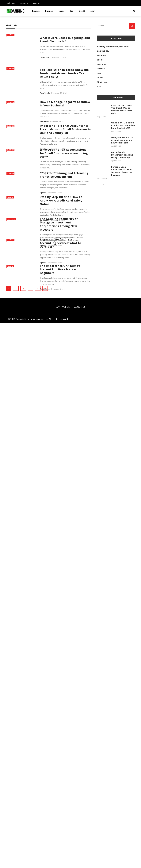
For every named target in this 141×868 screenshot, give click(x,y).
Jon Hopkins (44, 290)
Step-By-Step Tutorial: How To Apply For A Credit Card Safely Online (61, 270)
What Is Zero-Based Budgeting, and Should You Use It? (65, 36)
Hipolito (43, 173)
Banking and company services (113, 46)
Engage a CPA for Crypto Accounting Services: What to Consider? (60, 600)
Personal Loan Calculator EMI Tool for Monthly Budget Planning (122, 171)
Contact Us (24, 3)
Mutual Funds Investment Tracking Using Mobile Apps (122, 155)
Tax (72, 11)
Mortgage (11, 387)
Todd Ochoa (45, 736)
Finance (36, 11)
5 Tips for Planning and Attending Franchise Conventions (64, 155)
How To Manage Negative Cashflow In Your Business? (65, 84)
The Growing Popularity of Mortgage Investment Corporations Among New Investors (59, 480)
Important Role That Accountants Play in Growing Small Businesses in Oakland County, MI (65, 109)
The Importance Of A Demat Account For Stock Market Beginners (60, 716)
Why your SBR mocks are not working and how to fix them (122, 140)
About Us (36, 3)
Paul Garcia (44, 102)
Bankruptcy (103, 51)
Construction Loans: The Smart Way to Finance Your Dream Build (122, 109)
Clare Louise (45, 54)
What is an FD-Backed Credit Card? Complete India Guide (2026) (123, 125)
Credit (82, 11)
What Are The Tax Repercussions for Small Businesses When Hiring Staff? (64, 133)
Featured (102, 64)
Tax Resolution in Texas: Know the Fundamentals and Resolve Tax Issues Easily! (64, 62)
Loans (62, 11)
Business (49, 11)
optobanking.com (39, 864)
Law (93, 11)
